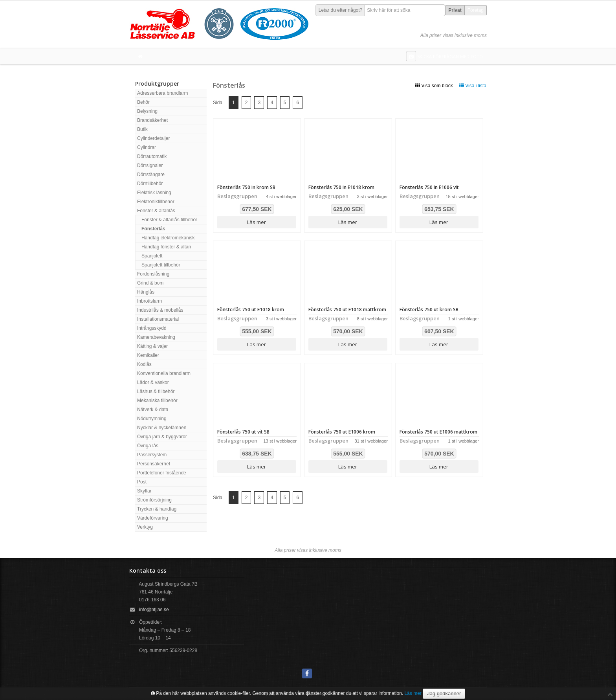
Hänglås (146, 292)
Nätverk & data (153, 410)
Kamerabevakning (156, 337)
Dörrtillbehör (150, 184)
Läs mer (257, 222)
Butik (142, 129)
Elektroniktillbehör (156, 202)
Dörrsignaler (150, 165)
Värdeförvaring (153, 518)
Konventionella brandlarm (164, 373)
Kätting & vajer (152, 346)
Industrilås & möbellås (160, 310)
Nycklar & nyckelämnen (162, 428)
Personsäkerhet (154, 464)
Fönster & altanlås (156, 211)
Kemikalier (148, 355)
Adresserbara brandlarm (162, 93)
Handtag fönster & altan (166, 247)
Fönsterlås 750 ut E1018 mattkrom (347, 310)
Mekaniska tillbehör (157, 401)
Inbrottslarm (149, 301)
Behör (143, 102)
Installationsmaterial (158, 319)
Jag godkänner (444, 694)
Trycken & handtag (157, 509)
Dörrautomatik (152, 156)
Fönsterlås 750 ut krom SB (429, 310)
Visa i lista (473, 86)
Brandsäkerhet (152, 120)
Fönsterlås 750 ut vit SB (243, 432)
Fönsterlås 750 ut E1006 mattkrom (438, 432)
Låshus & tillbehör (156, 391)
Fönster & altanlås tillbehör (169, 220)
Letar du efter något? (340, 10)
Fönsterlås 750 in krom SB (246, 187)
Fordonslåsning (153, 274)
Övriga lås (148, 446)
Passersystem (152, 455)
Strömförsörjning (154, 500)
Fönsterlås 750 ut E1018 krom (251, 310)
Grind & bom (150, 283)
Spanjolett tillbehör (161, 265)
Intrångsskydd (152, 328)
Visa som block (434, 86)
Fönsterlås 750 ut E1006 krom (342, 432)
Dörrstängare (151, 175)
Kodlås (144, 364)
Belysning (147, 111)
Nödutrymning (152, 419)
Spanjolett (152, 256)
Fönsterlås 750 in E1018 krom (341, 187)
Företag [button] (476, 10)
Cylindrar (147, 147)
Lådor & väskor (153, 382)
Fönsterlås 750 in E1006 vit (429, 187)
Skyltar (144, 491)
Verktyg (145, 527)
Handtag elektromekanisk (168, 238)
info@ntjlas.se (154, 610)
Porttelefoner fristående (162, 473)
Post (142, 482)
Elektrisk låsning (154, 193)
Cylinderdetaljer (153, 138)
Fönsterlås (153, 229)
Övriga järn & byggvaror (162, 437)
